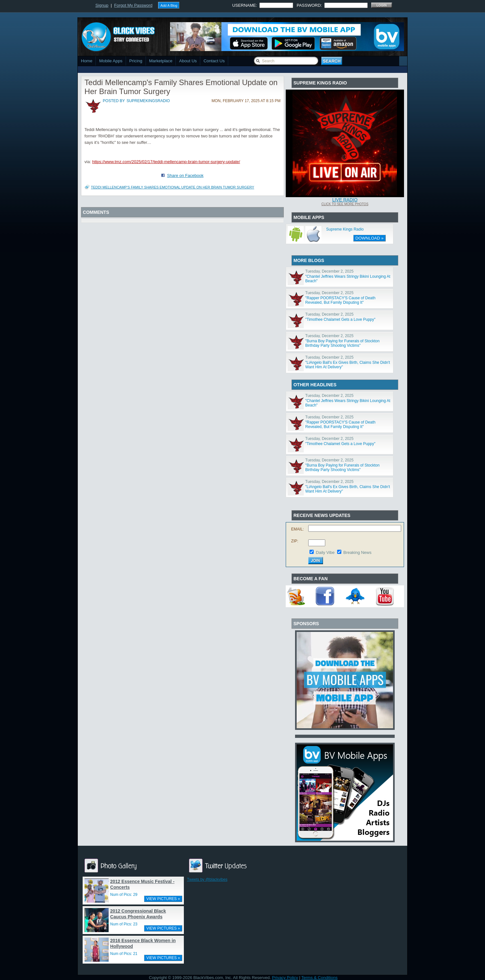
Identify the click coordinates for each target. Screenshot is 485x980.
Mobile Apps (111, 61)
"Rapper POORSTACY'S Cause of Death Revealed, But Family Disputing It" (340, 300)
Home (87, 61)
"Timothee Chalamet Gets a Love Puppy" (340, 319)
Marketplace (161, 61)
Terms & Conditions (320, 978)
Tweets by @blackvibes (207, 879)
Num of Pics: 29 (124, 895)
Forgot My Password (133, 5)
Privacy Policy (285, 978)
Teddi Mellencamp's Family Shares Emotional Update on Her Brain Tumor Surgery (173, 187)
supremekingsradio (148, 101)
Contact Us (214, 61)
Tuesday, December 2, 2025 (329, 271)
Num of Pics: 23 (124, 924)
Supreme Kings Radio (345, 229)
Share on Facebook (185, 175)
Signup (102, 5)
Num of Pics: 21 (124, 954)
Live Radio (345, 200)
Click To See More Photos (345, 204)
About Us (188, 61)
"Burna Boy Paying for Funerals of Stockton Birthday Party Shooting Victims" (342, 343)
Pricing (136, 61)
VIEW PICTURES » (163, 899)
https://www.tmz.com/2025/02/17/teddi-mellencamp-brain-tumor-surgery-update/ (166, 162)
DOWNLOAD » (369, 238)
